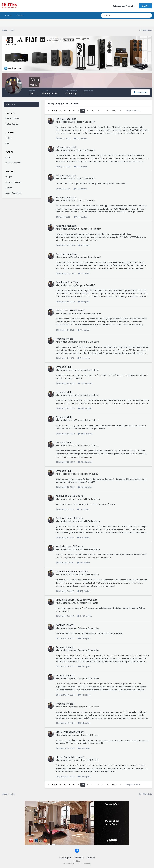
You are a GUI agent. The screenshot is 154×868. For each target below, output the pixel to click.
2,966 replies (85, 383)
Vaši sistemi (90, 122)
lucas (73, 499)
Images (9, 177)
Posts (8, 143)
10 (83, 111)
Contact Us (79, 858)
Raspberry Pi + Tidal (67, 282)
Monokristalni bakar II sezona (72, 572)
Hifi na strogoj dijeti (66, 119)
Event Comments (13, 163)
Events (8, 157)
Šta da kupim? (94, 229)
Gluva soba (93, 342)
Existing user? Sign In (125, 6)
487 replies (84, 591)
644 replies (84, 358)
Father (74, 313)
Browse (8, 15)
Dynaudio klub (64, 367)
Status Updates (12, 118)
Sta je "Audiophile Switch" (70, 732)
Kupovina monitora (66, 226)
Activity (20, 15)
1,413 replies (81, 138)
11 (88, 111)
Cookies (91, 858)
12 (93, 111)
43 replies (84, 245)
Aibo (58, 122)
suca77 (74, 370)
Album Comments (13, 193)
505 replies (84, 748)
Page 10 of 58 (133, 111)
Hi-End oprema (94, 313)
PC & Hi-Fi (91, 285)
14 (103, 111)
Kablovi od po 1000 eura (69, 496)
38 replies (84, 302)
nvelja (73, 285)
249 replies (84, 509)
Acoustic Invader (65, 339)
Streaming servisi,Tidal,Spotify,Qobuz (76, 600)
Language (65, 858)
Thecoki (74, 575)
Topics (8, 138)
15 (108, 111)
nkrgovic (75, 735)
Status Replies (12, 124)
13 (98, 111)
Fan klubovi (93, 370)
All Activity (10, 104)
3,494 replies (84, 616)
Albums (9, 188)
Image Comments (13, 182)
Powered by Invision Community (77, 864)
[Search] (114, 15)
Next (114, 111)
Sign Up (145, 6)
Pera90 (74, 229)
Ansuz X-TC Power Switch (70, 310)
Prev (55, 111)
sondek (74, 603)
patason (74, 342)
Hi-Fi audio (94, 575)
